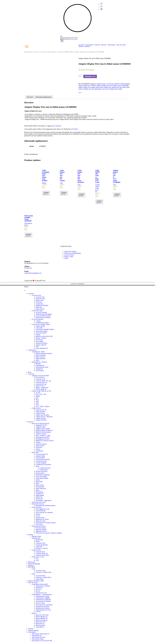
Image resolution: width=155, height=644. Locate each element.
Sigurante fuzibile (41, 529)
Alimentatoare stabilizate (43, 600)
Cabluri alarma (40, 413)
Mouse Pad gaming (34, 564)
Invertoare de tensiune (42, 606)
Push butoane (40, 370)
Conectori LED (40, 543)
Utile (37, 403)
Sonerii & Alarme (41, 444)
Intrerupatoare (40, 365)
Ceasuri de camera (41, 461)
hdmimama (98, 89)
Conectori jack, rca (41, 382)
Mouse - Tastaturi (41, 338)
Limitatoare (39, 369)
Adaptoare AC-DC (41, 425)
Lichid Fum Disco (45, 468)
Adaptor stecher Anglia (43, 429)
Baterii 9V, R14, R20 (42, 615)
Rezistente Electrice (38, 504)
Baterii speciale (40, 625)
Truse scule (39, 524)
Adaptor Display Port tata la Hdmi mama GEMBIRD (112, 86)
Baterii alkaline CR (42, 618)
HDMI (38, 396)
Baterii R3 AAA (41, 622)
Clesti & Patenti (41, 511)
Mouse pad (31, 562)
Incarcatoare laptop (42, 331)
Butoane (38, 364)
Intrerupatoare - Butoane (39, 362)
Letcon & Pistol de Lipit (43, 316)
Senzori (38, 442)
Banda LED (39, 540)
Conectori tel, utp (41, 384)
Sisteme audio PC (41, 345)
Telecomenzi (112, 45)
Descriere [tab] (30, 97)
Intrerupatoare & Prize (43, 437)
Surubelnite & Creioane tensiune (46, 523)
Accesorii (81, 45)
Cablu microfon (41, 412)
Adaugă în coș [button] (46, 193)
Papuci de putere (41, 355)
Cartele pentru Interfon (43, 459)
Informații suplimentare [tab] (44, 97)
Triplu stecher (40, 446)
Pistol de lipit (40, 485)
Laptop (38, 335)
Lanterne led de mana (42, 555)
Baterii (34, 613)
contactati (58, 126)
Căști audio (39, 328)
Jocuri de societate (41, 476)
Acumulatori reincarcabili (40, 584)
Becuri (38, 541)
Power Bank (39, 341)
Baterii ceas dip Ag (42, 620)
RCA (37, 400)
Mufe (37, 483)
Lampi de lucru (40, 552)
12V (37, 559)
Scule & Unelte (37, 507)
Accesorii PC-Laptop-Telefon (47, 52)
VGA (37, 405)
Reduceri (87, 46)
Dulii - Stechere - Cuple (43, 435)
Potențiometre (40, 487)
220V (37, 560)
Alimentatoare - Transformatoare (42, 594)
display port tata (117, 87)
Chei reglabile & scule (43, 509)
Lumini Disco (44, 470)
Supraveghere (40, 495)
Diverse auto (40, 300)
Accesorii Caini (40, 571)
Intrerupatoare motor (42, 367)
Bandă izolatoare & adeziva (44, 430)
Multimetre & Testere (42, 519)
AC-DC (38, 393)
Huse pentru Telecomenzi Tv (41, 634)
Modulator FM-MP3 (42, 306)
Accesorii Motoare (38, 319)
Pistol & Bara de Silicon (43, 317)
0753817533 (28, 268)
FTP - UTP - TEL (41, 394)
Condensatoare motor (42, 323)
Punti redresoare (41, 359)
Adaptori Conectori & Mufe (40, 376)
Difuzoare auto (40, 299)
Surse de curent (121, 45)
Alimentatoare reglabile (43, 598)
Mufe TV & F (40, 386)
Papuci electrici (40, 357)
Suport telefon (40, 309)
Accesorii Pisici (41, 576)
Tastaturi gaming (33, 630)
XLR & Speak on (41, 389)
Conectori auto (40, 297)
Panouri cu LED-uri (42, 548)
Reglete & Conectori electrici (45, 441)
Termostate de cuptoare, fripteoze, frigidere (49, 533)
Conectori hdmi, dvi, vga (43, 381)
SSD (37, 347)
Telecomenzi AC (37, 635)
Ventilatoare (39, 451)
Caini (34, 569)
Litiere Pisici (40, 579)
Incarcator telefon (41, 333)
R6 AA (38, 591)
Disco (37, 466)
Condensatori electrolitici (43, 465)
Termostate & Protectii (39, 526)
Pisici (34, 574)
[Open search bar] (61, 37)
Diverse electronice (42, 471)
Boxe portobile (40, 458)
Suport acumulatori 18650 (36, 581)
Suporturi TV (40, 494)
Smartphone (39, 492)
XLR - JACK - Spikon (43, 406)
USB (37, 401)
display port (108, 87)
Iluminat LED (36, 538)
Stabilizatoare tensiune (43, 608)
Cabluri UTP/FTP (41, 420)
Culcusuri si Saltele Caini (43, 572)
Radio (38, 490)
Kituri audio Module (42, 478)
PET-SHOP (32, 567)
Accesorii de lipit (37, 311)
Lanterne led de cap (42, 553)
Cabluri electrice (41, 418)
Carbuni (38, 321)
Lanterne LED (36, 550)
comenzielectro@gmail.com (33, 273)
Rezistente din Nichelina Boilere (46, 506)
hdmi (124, 87)
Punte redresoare (41, 488)
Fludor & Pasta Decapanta (44, 314)
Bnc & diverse (40, 377)
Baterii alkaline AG (42, 617)
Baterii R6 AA (40, 624)
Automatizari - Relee (38, 352)
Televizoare (39, 499)
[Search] (62, 41)
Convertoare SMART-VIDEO (65, 52)
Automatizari (89, 45)
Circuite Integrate (41, 463)
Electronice (35, 453)
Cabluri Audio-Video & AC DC (42, 391)
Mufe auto (39, 307)
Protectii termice (41, 528)
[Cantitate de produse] (81, 76)
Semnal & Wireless (42, 343)
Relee (37, 360)
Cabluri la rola (36, 408)
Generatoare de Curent (39, 502)
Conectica (97, 45)
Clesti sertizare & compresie (44, 512)
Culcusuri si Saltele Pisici (43, 577)
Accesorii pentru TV (42, 454)
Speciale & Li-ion (41, 593)
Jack (37, 398)
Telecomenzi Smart (38, 639)
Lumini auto (39, 304)
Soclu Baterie (40, 627)
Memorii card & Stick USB (44, 336)
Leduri (38, 480)
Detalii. (76, 129)
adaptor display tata (84, 87)
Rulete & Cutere (41, 521)
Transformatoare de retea (43, 610)
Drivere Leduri (40, 603)
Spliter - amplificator (42, 388)
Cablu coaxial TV (41, 410)
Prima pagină (28, 52)
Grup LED (39, 547)
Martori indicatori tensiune (44, 353)
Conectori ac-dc (41, 379)
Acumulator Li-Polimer (43, 586)
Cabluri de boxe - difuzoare (44, 417)
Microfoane (39, 482)
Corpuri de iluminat (42, 545)
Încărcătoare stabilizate (43, 475)
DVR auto (39, 302)
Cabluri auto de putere (43, 415)
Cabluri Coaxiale (41, 434)
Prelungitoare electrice (43, 439)
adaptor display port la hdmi (87, 86)
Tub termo (39, 447)
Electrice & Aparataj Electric (41, 423)
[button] (82, 45)
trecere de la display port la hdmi (112, 89)
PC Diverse (39, 340)
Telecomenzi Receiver (39, 637)
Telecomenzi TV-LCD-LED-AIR (42, 641)
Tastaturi (31, 629)
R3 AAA (38, 589)
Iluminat (81, 46)
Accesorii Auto (36, 295)
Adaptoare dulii (40, 427)
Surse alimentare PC (42, 348)
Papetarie (31, 565)
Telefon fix (39, 497)
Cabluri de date (40, 326)
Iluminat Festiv (37, 536)
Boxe (30, 372)
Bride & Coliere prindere (43, 432)
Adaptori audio (101, 84)
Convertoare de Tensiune (43, 601)
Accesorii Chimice (41, 312)
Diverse (38, 514)
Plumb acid (39, 588)
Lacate (38, 516)
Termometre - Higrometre (44, 500)
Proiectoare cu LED (38, 557)
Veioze (38, 449)
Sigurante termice (41, 531)
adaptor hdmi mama (97, 87)
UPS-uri (38, 612)
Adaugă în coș (90, 76)
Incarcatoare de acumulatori (44, 605)
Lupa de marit (40, 518)
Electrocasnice (40, 473)
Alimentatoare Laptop (42, 596)
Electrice (104, 45)
